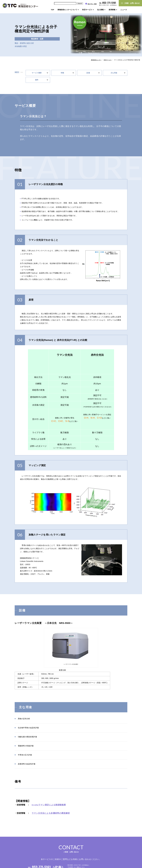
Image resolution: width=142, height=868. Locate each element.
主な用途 (114, 73)
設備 (88, 73)
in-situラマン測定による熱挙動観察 (49, 805)
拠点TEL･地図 (92, 4)
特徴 (62, 73)
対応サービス (108, 60)
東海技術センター (96, 60)
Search (80, 3)
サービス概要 (37, 73)
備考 (37, 80)
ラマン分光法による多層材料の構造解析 (51, 813)
